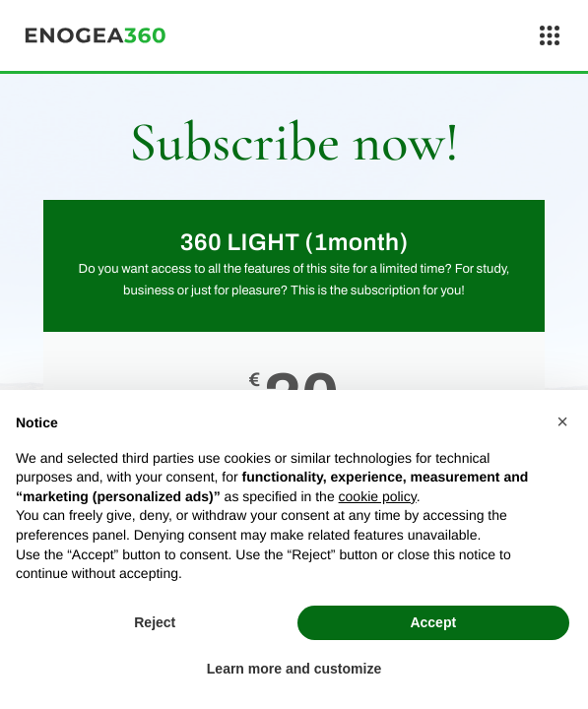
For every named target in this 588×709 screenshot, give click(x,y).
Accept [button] (433, 622)
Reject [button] (155, 622)
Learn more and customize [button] (294, 669)
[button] (562, 421)
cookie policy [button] (378, 496)
